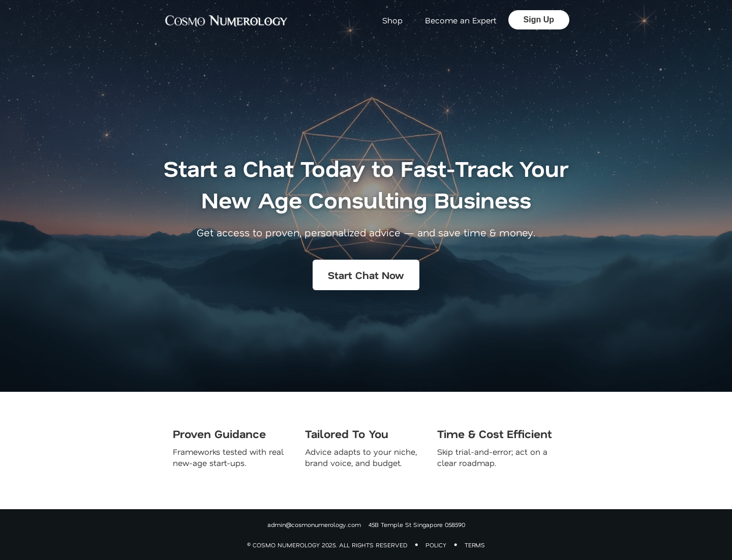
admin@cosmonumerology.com (314, 524)
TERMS (475, 545)
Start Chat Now (366, 275)
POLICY (436, 545)
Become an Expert (461, 20)
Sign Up (539, 20)
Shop (392, 20)
